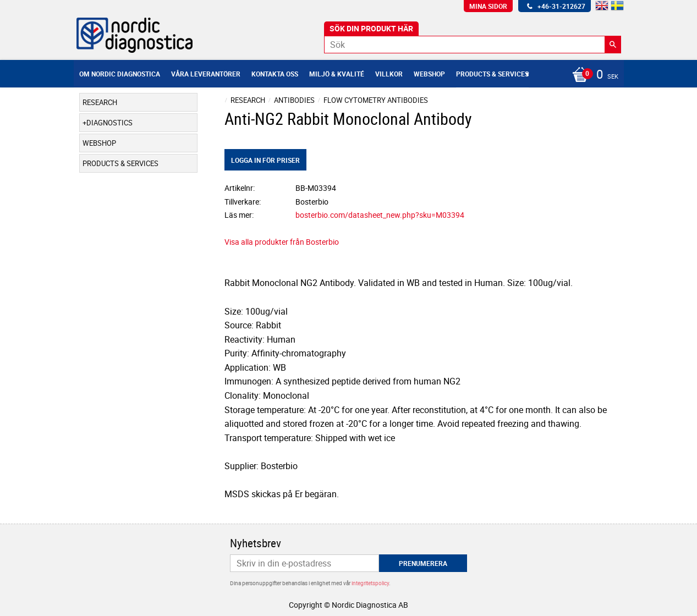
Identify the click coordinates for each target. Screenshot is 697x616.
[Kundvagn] (592, 75)
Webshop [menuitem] (429, 74)
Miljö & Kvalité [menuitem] (337, 74)
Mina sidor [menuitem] (488, 6)
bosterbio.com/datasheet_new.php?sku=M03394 (380, 215)
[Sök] (613, 45)
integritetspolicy (370, 583)
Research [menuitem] (100, 102)
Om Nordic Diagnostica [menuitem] (120, 74)
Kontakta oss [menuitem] (275, 74)
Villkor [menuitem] (389, 74)
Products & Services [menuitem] (492, 74)
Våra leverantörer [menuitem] (206, 74)
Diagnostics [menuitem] (109, 123)
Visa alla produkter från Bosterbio (282, 242)
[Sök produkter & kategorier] (473, 45)
